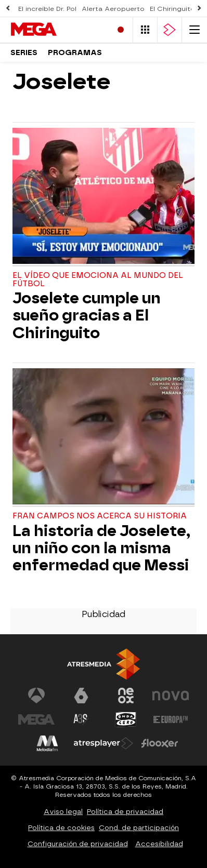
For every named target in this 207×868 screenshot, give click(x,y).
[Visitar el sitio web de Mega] (36, 719)
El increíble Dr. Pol (47, 9)
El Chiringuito (172, 9)
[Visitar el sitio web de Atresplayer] (103, 743)
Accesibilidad (159, 844)
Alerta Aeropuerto (113, 9)
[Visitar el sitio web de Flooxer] (160, 743)
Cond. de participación (139, 828)
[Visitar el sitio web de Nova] (171, 696)
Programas (75, 53)
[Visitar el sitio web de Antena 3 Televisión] (36, 696)
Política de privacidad (125, 812)
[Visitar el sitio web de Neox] (126, 696)
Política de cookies (61, 828)
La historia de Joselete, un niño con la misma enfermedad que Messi (101, 548)
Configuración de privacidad (78, 844)
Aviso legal (63, 812)
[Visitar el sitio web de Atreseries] (81, 719)
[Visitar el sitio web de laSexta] (81, 696)
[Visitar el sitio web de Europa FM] (171, 719)
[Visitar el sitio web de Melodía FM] (47, 743)
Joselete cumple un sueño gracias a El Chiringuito (87, 316)
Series (24, 53)
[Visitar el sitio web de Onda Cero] (126, 719)
